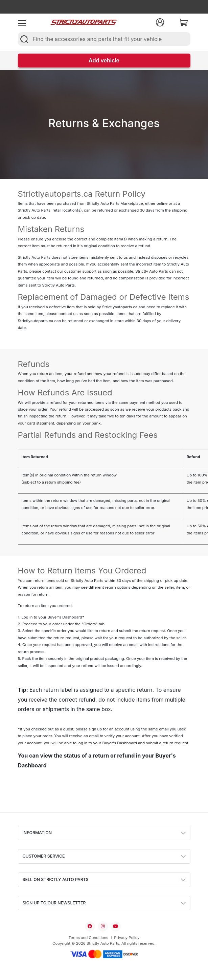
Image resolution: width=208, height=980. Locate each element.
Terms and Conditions (88, 938)
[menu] (22, 22)
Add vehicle (104, 60)
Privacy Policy (127, 938)
